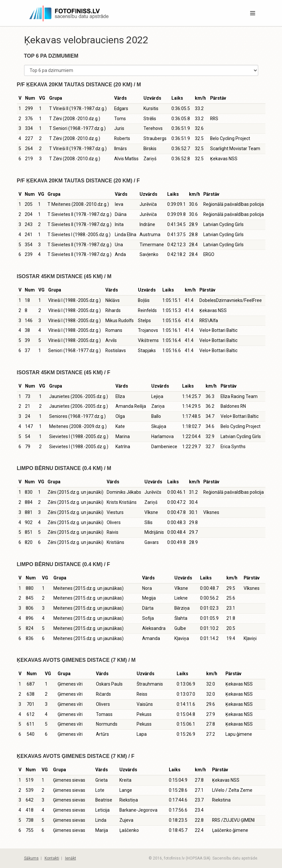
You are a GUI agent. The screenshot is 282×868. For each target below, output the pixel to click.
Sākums (31, 858)
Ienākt (71, 858)
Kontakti (52, 858)
